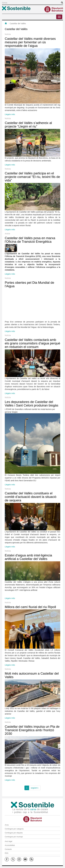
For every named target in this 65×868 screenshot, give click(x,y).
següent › (35, 788)
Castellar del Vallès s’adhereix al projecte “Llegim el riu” (28, 125)
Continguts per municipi (14, 837)
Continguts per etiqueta (14, 833)
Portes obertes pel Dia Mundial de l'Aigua (29, 284)
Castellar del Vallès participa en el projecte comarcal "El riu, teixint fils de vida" (32, 177)
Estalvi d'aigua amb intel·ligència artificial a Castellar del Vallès (28, 557)
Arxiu (7, 825)
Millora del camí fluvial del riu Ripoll (30, 607)
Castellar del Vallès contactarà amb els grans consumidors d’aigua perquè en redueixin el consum (32, 343)
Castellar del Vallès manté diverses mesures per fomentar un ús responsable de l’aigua (30, 42)
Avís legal (8, 841)
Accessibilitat (10, 845)
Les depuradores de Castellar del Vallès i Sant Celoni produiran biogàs (32, 404)
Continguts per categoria (14, 829)
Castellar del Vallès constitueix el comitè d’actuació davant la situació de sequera (31, 497)
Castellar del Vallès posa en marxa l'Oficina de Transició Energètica (30, 240)
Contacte (8, 849)
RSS (7, 853)
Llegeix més (10, 114)
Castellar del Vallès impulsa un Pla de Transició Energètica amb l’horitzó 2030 (32, 730)
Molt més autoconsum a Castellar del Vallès (32, 675)
